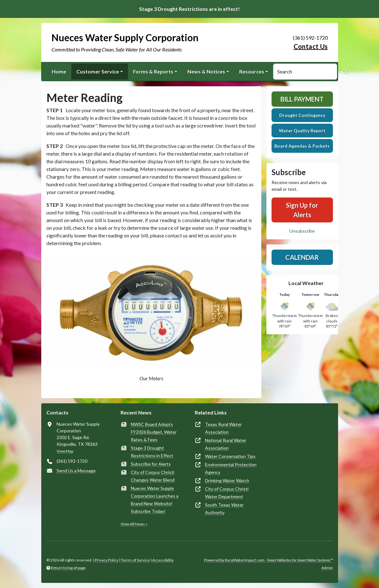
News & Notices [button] (206, 71)
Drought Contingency (302, 115)
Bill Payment (302, 99)
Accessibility (163, 560)
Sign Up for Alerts (302, 210)
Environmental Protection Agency (231, 468)
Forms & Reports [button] (153, 71)
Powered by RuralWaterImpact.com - (268, 560)
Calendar (302, 257)
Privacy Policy (107, 560)
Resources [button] (252, 71)
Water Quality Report (302, 131)
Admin (327, 568)
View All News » (134, 524)
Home (59, 71)
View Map (65, 451)
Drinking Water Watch (227, 480)
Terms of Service (135, 560)
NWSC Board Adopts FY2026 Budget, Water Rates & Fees (154, 432)
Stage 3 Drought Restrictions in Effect (152, 452)
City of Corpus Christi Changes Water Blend (153, 476)
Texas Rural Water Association (223, 428)
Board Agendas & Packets (302, 146)
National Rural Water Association (226, 444)
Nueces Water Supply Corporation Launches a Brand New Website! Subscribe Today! (155, 500)
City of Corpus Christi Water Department (227, 493)
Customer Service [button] (98, 71)
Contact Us (311, 46)
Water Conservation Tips (230, 456)
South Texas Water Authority (224, 509)
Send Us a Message (76, 471)
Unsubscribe (302, 231)
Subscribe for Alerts (151, 464)
